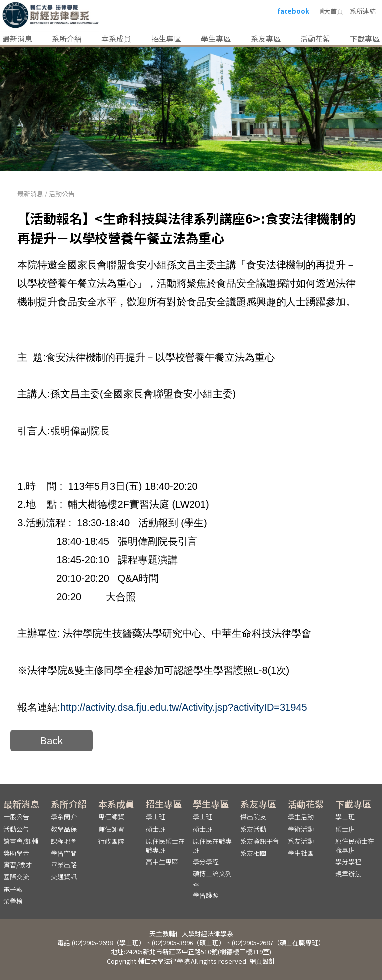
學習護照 (206, 895)
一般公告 (16, 816)
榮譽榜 (13, 901)
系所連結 (363, 11)
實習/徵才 (18, 864)
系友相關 (253, 852)
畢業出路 (64, 864)
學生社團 (301, 852)
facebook (293, 11)
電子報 (13, 889)
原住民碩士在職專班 (165, 845)
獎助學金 (16, 852)
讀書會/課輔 (21, 840)
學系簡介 (64, 816)
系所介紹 (67, 39)
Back (51, 740)
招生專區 (166, 39)
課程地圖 (64, 840)
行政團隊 (111, 840)
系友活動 (253, 828)
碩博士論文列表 (212, 878)
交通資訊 (64, 876)
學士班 (155, 816)
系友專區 (266, 39)
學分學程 (206, 861)
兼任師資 (111, 828)
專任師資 (111, 816)
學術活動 (301, 828)
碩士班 (155, 828)
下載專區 (365, 39)
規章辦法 (348, 873)
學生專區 (216, 39)
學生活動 (301, 816)
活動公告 (62, 193)
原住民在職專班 (212, 845)
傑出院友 (253, 816)
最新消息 (17, 39)
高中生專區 (162, 861)
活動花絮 (315, 39)
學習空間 (64, 852)
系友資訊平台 (260, 840)
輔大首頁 (330, 11)
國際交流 (16, 876)
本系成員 (116, 39)
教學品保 (64, 828)
